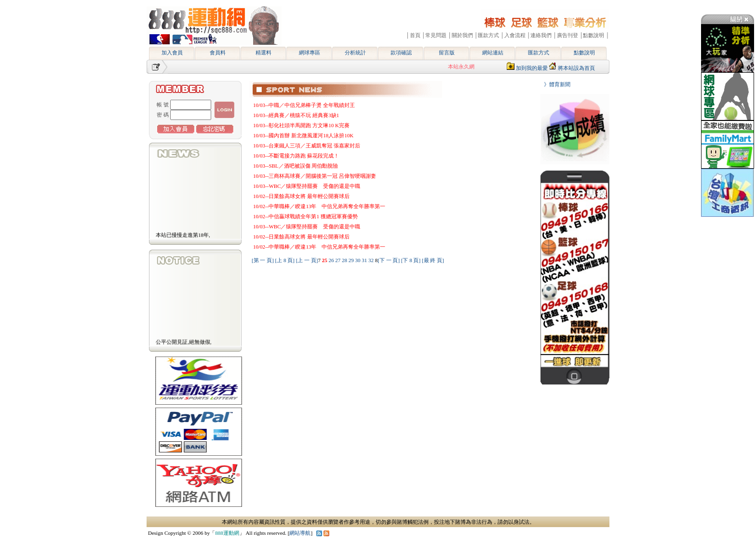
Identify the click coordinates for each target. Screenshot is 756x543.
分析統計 (355, 53)
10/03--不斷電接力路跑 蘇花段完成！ (296, 156)
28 (345, 260)
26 (332, 260)
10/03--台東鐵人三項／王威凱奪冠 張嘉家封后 (307, 146)
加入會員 (172, 53)
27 (338, 260)
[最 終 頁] (433, 260)
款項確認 (401, 53)
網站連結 (493, 53)
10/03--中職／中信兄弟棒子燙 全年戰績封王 (304, 105)
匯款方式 (539, 53)
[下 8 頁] (411, 260)
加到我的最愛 (532, 68)
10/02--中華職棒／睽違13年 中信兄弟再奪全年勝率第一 (319, 206)
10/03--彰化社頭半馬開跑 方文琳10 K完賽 (301, 125)
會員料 (218, 53)
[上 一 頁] (307, 260)
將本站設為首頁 (576, 68)
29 (352, 260)
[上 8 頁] (285, 260)
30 (358, 260)
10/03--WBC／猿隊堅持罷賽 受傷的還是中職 (307, 186)
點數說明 (584, 53)
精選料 (263, 53)
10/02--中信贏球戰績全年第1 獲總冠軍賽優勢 (305, 216)
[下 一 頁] (389, 260)
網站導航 (300, 533)
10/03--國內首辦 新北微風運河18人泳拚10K (303, 135)
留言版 (447, 53)
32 (372, 260)
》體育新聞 (554, 84)
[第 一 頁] (263, 260)
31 (365, 260)
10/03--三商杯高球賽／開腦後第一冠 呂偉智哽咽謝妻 (315, 176)
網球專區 (310, 53)
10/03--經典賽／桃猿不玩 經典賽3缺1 (296, 115)
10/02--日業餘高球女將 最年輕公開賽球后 (301, 196)
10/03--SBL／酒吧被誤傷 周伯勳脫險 (296, 166)
